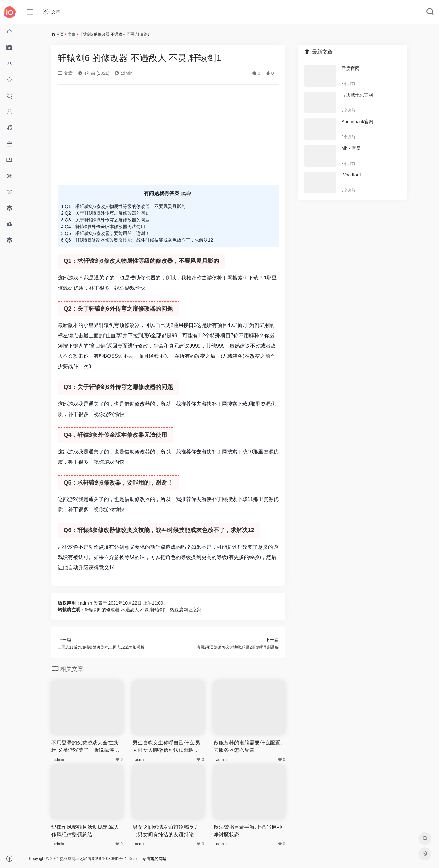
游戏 (73, 278)
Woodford (351, 175)
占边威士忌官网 (357, 95)
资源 (63, 288)
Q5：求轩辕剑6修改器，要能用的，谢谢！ (106, 233)
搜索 (238, 278)
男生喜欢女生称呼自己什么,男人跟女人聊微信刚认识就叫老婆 (166, 747)
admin (123, 73)
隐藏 (187, 193)
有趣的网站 (156, 859)
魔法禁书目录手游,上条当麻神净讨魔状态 (248, 831)
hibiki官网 (351, 148)
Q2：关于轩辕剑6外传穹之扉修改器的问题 (106, 213)
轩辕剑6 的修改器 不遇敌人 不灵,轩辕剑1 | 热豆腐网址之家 (143, 610)
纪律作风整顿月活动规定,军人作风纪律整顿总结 (85, 831)
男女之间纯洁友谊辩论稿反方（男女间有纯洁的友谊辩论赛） (166, 831)
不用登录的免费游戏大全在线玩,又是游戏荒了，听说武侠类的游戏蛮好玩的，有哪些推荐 (85, 747)
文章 (72, 34)
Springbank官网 (357, 122)
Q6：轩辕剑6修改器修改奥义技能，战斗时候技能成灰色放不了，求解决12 (137, 240)
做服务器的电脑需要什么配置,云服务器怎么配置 (248, 746)
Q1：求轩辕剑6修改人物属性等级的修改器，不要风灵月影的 (123, 206)
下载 (253, 278)
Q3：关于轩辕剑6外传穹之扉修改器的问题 (106, 220)
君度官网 (350, 68)
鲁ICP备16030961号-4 (107, 859)
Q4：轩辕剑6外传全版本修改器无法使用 (103, 227)
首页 (60, 34)
